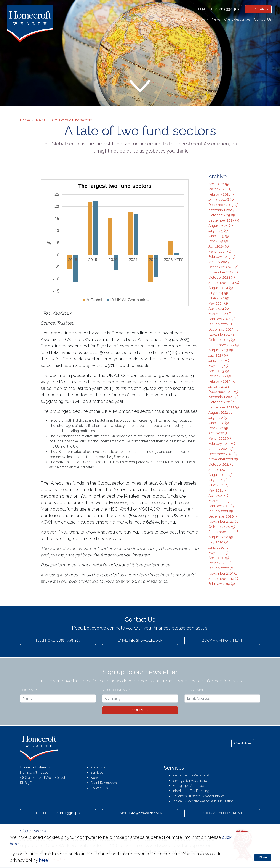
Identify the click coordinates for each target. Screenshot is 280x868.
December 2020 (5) (223, 516)
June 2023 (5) (219, 361)
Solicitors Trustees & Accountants (199, 796)
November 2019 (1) (223, 573)
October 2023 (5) (222, 340)
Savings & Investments (190, 780)
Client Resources (237, 19)
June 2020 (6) (219, 547)
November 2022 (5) (223, 397)
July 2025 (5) (218, 231)
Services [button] (199, 19)
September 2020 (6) (224, 532)
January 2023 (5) (221, 387)
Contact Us (263, 19)
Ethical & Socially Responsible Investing (203, 801)
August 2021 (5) (220, 475)
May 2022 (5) (218, 428)
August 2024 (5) (221, 288)
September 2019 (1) (223, 579)
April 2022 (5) (218, 433)
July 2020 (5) (218, 542)
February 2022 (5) (222, 444)
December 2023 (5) (223, 329)
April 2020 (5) (219, 558)
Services (97, 772)
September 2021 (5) (223, 470)
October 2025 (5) (222, 215)
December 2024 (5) (223, 267)
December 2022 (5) (223, 392)
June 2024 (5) (219, 298)
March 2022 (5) (220, 438)
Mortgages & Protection (191, 786)
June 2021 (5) (218, 485)
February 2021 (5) (222, 506)
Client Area (243, 743)
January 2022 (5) (221, 449)
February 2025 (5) (222, 257)
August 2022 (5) (221, 412)
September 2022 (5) (224, 407)
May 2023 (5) (218, 366)
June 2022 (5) (219, 423)
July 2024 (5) (218, 293)
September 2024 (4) (224, 283)
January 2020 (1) (221, 568)
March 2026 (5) (220, 189)
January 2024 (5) (221, 324)
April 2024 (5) (219, 309)
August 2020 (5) (221, 537)
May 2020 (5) (218, 553)
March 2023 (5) (220, 376)
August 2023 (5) (221, 350)
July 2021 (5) (218, 480)
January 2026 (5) (221, 200)
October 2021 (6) (221, 464)
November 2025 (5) (223, 210)
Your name (30, 690)
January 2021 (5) (221, 511)
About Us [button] (179, 19)
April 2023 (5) (219, 371)
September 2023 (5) (224, 345)
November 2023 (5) (223, 335)
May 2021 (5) (218, 490)
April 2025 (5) (219, 246)
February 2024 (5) (222, 319)
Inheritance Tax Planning (191, 791)
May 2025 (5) (218, 241)
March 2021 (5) (219, 501)
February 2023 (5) (222, 381)
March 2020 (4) (220, 563)
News (216, 19)
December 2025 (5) (223, 205)
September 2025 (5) (224, 220)
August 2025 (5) (221, 226)
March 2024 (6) (220, 314)
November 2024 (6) (224, 272)
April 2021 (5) (218, 496)
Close (263, 857)
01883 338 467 (217, 9)
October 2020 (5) (222, 527)
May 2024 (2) (218, 303)
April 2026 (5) (219, 184)
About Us (98, 767)
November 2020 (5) (224, 522)
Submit (140, 710)
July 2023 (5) (218, 355)
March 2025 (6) (220, 252)
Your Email (195, 690)
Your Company (116, 690)
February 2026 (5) (222, 194)
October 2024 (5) (222, 277)
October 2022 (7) (222, 402)
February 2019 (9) (222, 584)
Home (163, 19)
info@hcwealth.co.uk (140, 641)
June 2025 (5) (219, 236)
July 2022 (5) (218, 418)
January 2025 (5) (221, 262)
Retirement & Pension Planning (196, 775)
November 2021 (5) (223, 459)
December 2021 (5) (223, 454)
